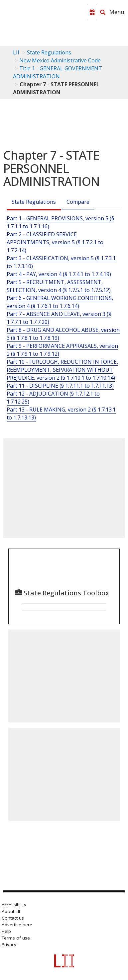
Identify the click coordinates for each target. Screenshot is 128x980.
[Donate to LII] (92, 12)
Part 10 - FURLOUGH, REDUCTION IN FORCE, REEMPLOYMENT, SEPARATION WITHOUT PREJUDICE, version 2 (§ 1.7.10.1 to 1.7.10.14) (62, 370)
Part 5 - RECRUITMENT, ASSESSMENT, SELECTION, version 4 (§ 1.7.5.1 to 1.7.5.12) (59, 286)
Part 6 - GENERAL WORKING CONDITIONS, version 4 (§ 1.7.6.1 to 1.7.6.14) (60, 302)
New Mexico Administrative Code (60, 60)
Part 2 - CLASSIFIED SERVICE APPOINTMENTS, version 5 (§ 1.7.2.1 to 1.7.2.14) (55, 242)
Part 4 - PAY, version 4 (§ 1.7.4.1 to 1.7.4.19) (59, 274)
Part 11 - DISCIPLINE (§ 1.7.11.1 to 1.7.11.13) (60, 386)
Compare (78, 202)
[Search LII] (103, 12)
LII (16, 52)
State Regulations (49, 52)
